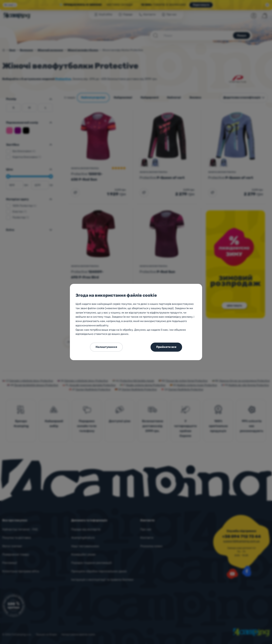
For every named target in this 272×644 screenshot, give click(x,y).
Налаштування (106, 347)
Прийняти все (166, 347)
